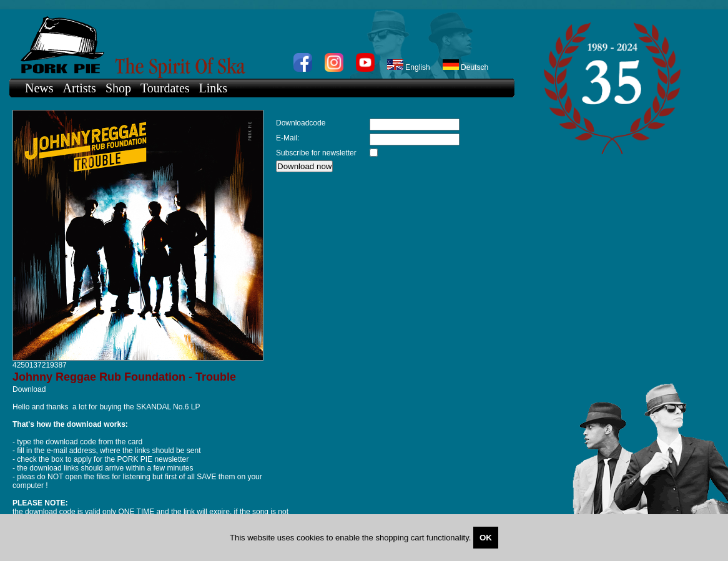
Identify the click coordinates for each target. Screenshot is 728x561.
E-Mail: (288, 138)
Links (214, 88)
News (39, 88)
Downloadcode (301, 123)
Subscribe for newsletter (316, 153)
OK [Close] (486, 538)
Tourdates (165, 88)
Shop (118, 88)
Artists (80, 88)
